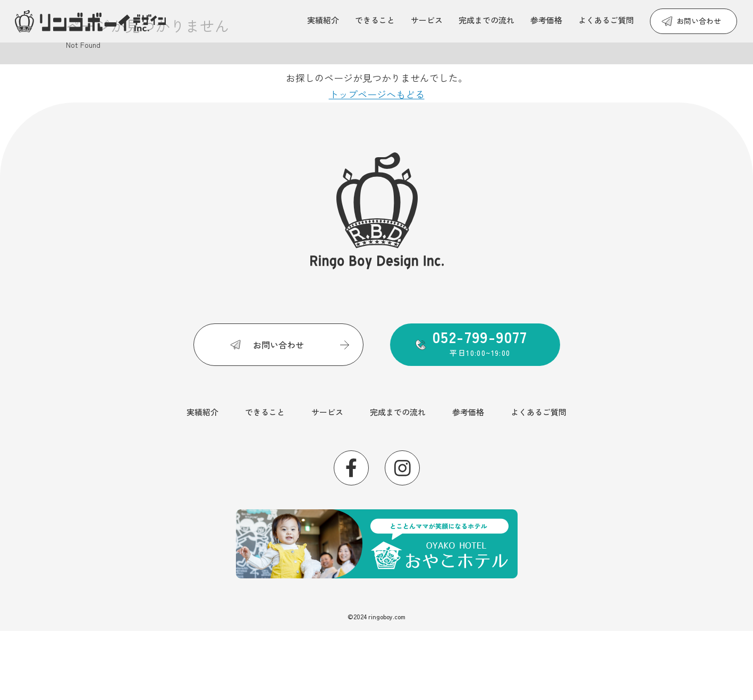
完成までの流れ (487, 20)
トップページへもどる (377, 94)
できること (375, 20)
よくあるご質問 (606, 20)
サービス (427, 20)
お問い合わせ (699, 21)
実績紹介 (323, 20)
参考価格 (546, 20)
